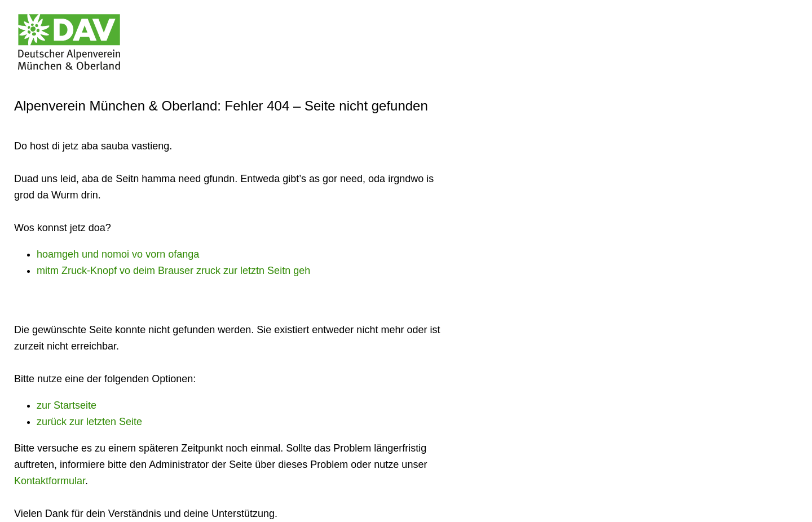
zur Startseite (67, 405)
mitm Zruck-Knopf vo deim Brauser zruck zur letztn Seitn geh (173, 271)
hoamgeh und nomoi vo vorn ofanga (118, 254)
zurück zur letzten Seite (89, 422)
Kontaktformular (50, 481)
